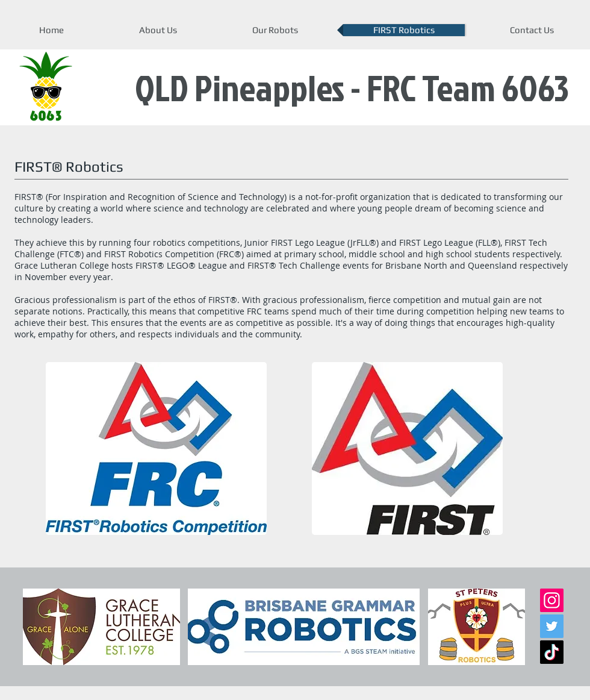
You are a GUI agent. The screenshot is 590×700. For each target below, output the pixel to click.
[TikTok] (552, 652)
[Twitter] (552, 626)
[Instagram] (552, 600)
